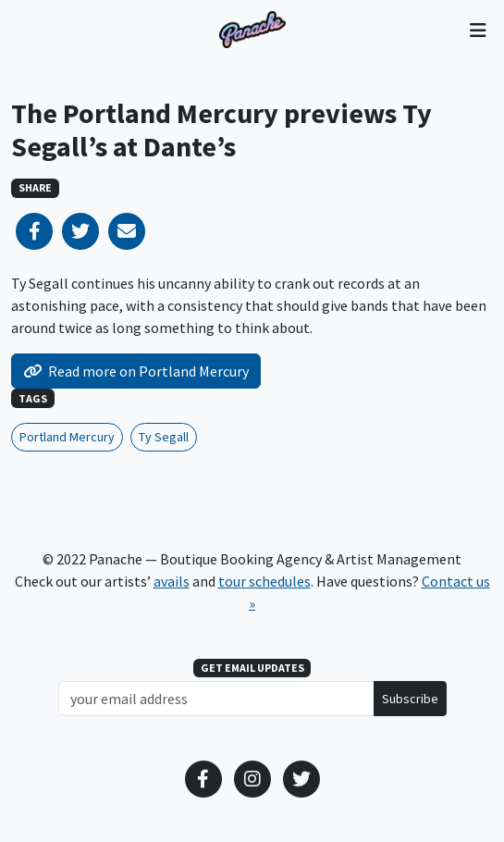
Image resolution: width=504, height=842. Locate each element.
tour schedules (264, 581)
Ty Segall (164, 437)
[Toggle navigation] (478, 30)
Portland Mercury (67, 437)
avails (172, 581)
